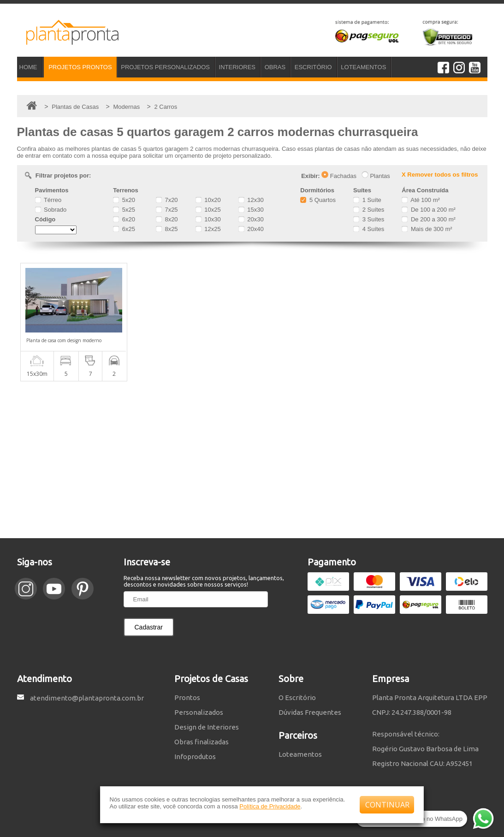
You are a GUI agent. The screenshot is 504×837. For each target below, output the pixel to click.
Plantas (376, 176)
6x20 (124, 219)
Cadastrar (149, 627)
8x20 (167, 219)
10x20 (208, 200)
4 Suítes (369, 229)
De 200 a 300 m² (428, 219)
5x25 (124, 210)
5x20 (124, 200)
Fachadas (339, 176)
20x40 (251, 229)
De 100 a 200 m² (428, 210)
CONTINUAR (387, 805)
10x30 (208, 219)
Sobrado (51, 210)
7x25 (167, 210)
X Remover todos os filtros (440, 175)
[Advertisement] (252, 460)
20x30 (251, 219)
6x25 (124, 229)
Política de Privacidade (270, 806)
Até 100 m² (421, 200)
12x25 (208, 229)
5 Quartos (318, 200)
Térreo (48, 200)
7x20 (167, 200)
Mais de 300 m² (427, 229)
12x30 (251, 200)
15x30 (251, 210)
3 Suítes (369, 219)
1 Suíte (367, 200)
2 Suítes (369, 210)
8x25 (167, 229)
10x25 (208, 210)
